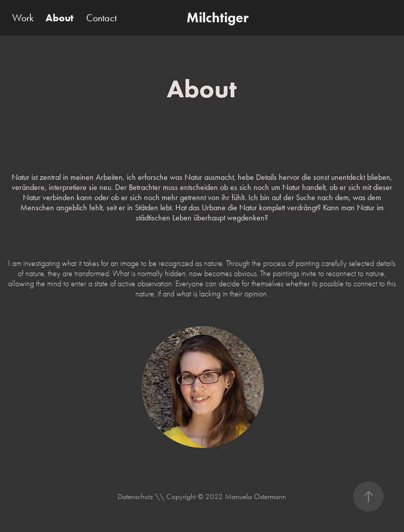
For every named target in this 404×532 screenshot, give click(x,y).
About (60, 18)
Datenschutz (136, 497)
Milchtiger (217, 17)
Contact (101, 18)
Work (23, 18)
